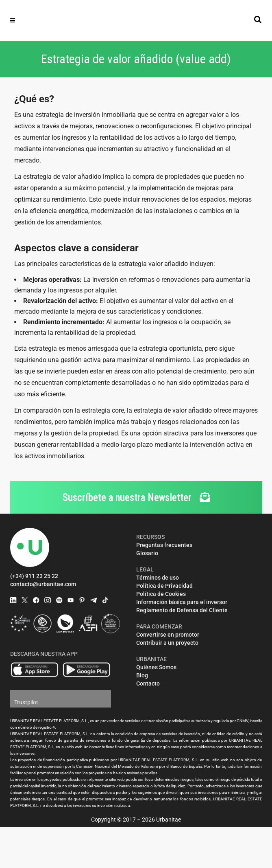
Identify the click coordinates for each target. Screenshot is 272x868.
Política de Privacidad (164, 586)
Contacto (148, 683)
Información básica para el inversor (182, 602)
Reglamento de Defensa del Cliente (182, 610)
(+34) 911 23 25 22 (34, 576)
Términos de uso (158, 578)
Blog (142, 675)
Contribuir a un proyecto (167, 643)
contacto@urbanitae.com (43, 584)
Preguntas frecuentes (164, 545)
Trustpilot (26, 702)
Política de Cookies (161, 594)
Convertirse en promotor (168, 635)
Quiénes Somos (156, 667)
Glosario (147, 553)
